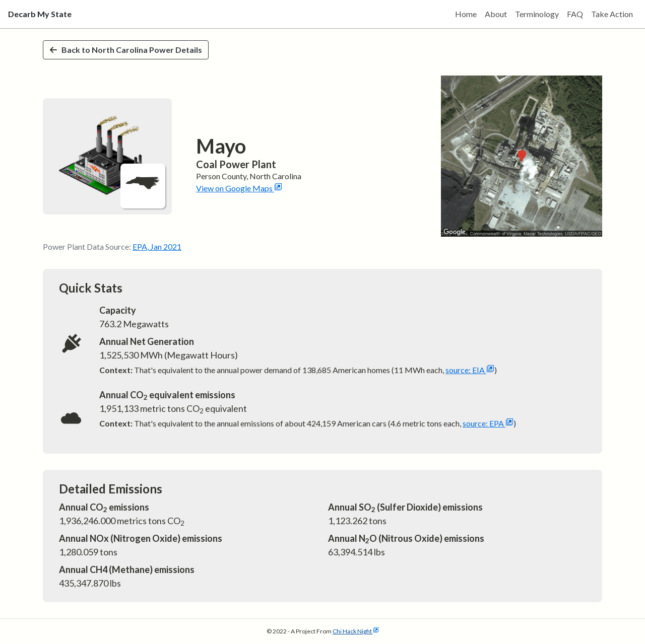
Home (466, 14)
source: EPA (488, 423)
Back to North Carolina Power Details (126, 50)
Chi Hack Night (356, 631)
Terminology (537, 14)
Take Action (612, 14)
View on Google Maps (239, 188)
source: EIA (470, 370)
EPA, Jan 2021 (157, 246)
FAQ (575, 14)
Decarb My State (40, 14)
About (496, 14)
